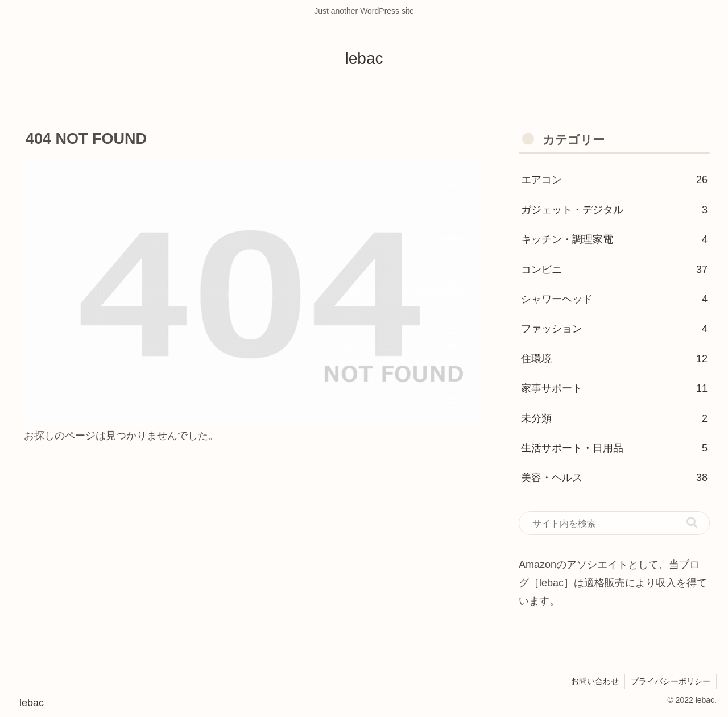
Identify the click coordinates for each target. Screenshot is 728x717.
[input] (614, 523)
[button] (692, 522)
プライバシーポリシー (671, 681)
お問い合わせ (595, 681)
